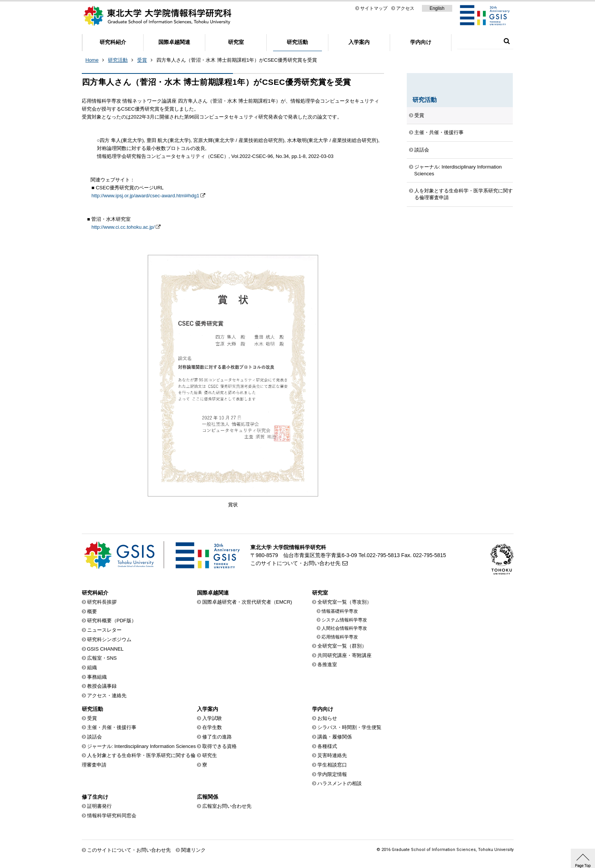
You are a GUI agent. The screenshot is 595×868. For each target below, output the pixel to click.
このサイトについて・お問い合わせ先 (295, 563)
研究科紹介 (113, 42)
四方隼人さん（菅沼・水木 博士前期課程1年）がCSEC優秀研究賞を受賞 (237, 60)
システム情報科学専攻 (344, 620)
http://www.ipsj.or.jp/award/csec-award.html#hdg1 (146, 196)
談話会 (422, 150)
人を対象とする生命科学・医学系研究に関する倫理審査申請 (464, 194)
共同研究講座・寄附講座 (344, 655)
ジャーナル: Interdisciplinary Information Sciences (458, 170)
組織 (92, 667)
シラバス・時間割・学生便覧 (349, 727)
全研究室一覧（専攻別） (344, 602)
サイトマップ (374, 8)
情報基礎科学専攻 (340, 611)
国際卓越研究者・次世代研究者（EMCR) (247, 602)
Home (92, 60)
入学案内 (359, 42)
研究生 (210, 755)
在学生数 (212, 727)
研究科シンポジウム (109, 639)
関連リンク (193, 850)
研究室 (236, 42)
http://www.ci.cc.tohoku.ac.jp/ (123, 227)
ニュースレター (104, 630)
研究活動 (297, 42)
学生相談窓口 (332, 765)
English (437, 8)
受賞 (142, 60)
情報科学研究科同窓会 (112, 816)
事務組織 (97, 677)
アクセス (405, 8)
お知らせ (327, 718)
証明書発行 (99, 806)
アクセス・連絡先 (107, 695)
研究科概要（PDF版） (112, 621)
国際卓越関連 (174, 42)
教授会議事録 (102, 686)
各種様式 (327, 746)
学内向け (421, 42)
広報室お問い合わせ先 (227, 806)
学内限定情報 (332, 774)
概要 (92, 611)
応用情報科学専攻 (340, 637)
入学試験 (212, 718)
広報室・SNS (102, 658)
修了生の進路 (217, 737)
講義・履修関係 (335, 737)
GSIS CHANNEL (105, 649)
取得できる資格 (219, 746)
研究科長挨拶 (102, 602)
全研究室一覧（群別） (342, 646)
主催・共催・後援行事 (439, 132)
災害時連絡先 (332, 755)
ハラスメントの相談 (340, 783)
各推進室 (327, 664)
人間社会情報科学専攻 (344, 628)
